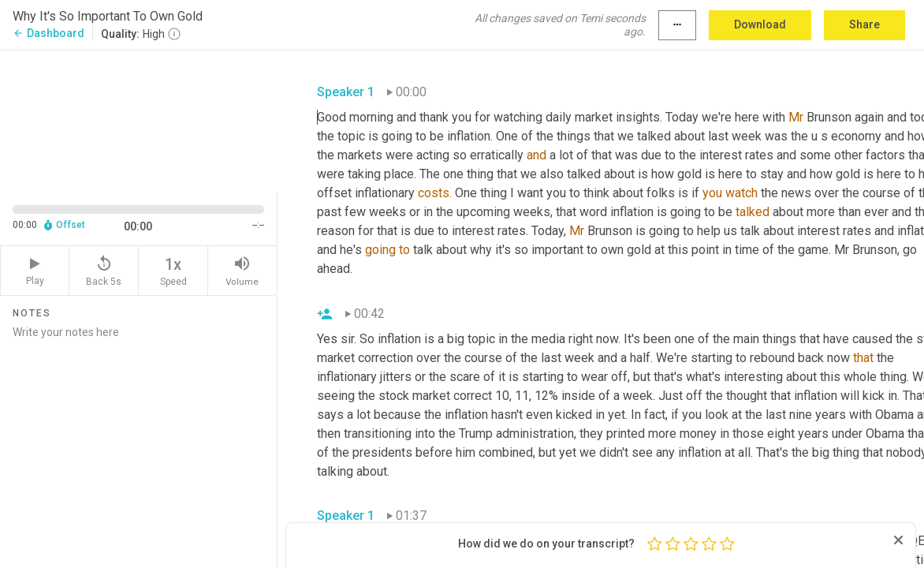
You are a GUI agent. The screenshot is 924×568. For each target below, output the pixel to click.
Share (864, 24)
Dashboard (48, 33)
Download (760, 24)
